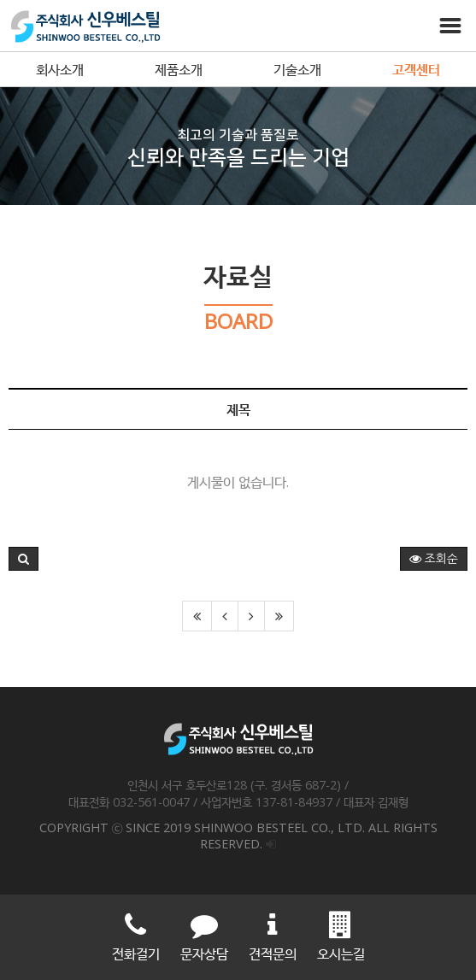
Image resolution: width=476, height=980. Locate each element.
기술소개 (297, 69)
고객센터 (416, 69)
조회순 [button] (434, 559)
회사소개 (60, 69)
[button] (24, 559)
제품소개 (179, 69)
